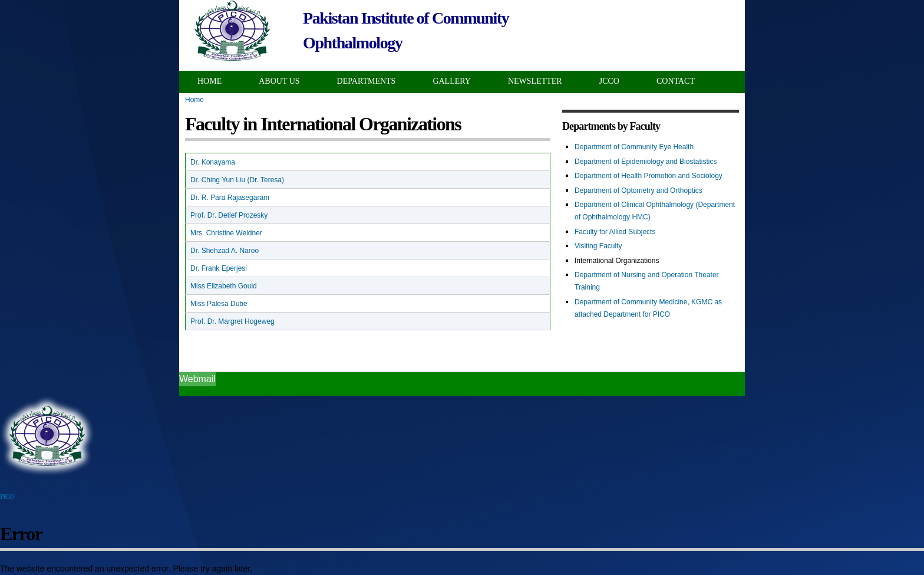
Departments (367, 81)
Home (209, 81)
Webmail (197, 379)
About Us (279, 81)
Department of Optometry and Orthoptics (638, 190)
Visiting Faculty (598, 246)
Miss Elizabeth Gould (224, 286)
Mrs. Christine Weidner (226, 233)
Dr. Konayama (213, 162)
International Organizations (617, 261)
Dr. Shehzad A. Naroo (225, 251)
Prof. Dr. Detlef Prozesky (229, 215)
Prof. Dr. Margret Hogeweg (232, 321)
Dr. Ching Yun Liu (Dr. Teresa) (237, 180)
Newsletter (535, 81)
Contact (676, 81)
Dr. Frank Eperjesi (219, 268)
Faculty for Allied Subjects (615, 232)
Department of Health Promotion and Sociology (649, 176)
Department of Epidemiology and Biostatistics (646, 162)
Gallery (452, 81)
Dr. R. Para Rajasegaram (230, 198)
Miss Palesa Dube (219, 304)
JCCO (609, 81)
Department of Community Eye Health (634, 147)
